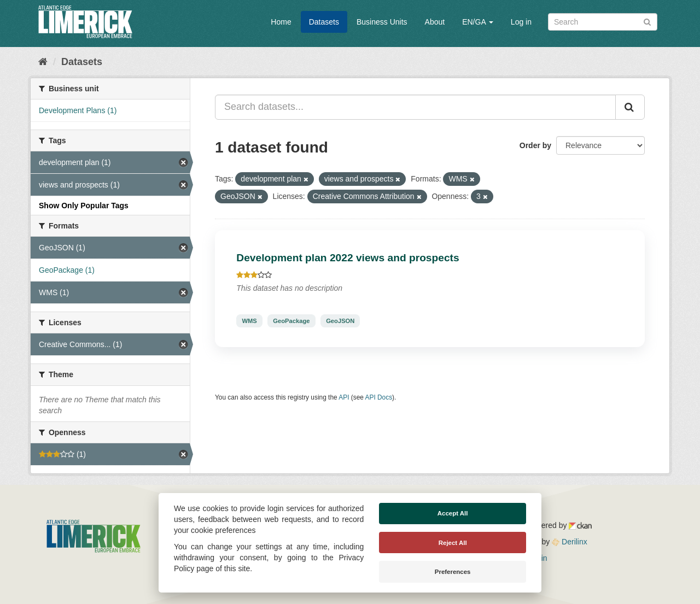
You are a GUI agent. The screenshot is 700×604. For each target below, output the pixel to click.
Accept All (453, 513)
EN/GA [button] (478, 22)
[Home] (43, 62)
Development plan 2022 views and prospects (348, 258)
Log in (521, 22)
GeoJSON (340, 321)
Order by (535, 145)
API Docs (379, 397)
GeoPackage (291, 321)
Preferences (453, 572)
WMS (249, 321)
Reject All (453, 543)
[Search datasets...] (415, 107)
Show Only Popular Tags (84, 206)
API (344, 397)
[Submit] (647, 21)
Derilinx (570, 542)
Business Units (382, 22)
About (435, 22)
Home (281, 22)
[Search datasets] (603, 22)
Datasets (324, 22)
